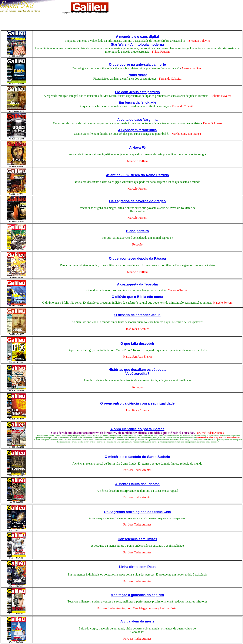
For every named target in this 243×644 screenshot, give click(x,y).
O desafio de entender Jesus (137, 315)
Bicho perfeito (137, 231)
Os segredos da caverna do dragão (137, 201)
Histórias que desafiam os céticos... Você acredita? (137, 372)
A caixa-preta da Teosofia (137, 284)
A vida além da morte (137, 621)
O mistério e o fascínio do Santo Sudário (137, 457)
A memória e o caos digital (137, 37)
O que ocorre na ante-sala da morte (137, 65)
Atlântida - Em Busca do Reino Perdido (137, 175)
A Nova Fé (137, 148)
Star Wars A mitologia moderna (137, 45)
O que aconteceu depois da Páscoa (137, 259)
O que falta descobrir (137, 344)
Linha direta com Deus (137, 567)
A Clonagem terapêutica (137, 130)
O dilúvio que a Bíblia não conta (137, 297)
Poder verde (137, 75)
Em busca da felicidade (137, 102)
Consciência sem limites (137, 539)
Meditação (119, 595)
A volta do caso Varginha (137, 120)
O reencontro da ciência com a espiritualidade (137, 403)
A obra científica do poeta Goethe (137, 429)
